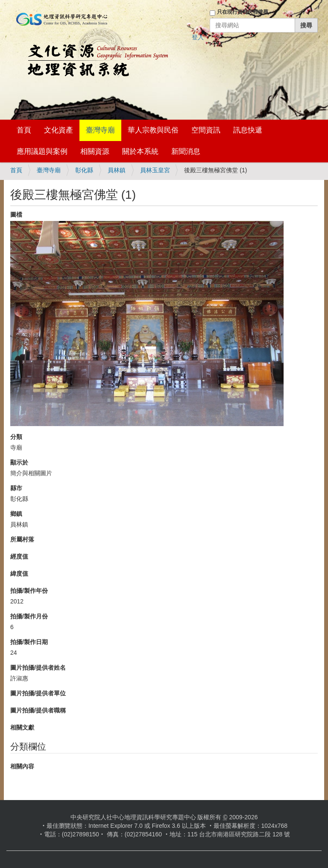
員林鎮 (117, 170)
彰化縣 (84, 170)
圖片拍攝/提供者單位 (38, 693)
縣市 (16, 488)
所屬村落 (22, 539)
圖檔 (16, 215)
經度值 (19, 556)
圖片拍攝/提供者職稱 (38, 710)
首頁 (24, 130)
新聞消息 (186, 152)
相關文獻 (22, 727)
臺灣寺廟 (100, 130)
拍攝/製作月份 (29, 616)
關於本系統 (140, 152)
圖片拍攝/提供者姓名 (38, 668)
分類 (16, 437)
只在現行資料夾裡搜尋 (243, 12)
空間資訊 (206, 130)
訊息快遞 (248, 130)
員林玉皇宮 (155, 170)
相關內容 (22, 766)
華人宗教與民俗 (153, 130)
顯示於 (19, 462)
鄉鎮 (16, 514)
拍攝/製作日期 (29, 642)
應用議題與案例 (42, 152)
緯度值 (19, 574)
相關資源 (95, 152)
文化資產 (59, 130)
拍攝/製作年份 (29, 591)
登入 (198, 37)
